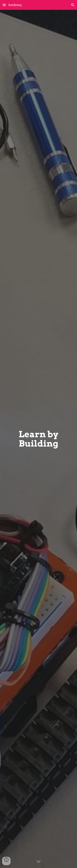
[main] (38, 439)
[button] (4, 5)
